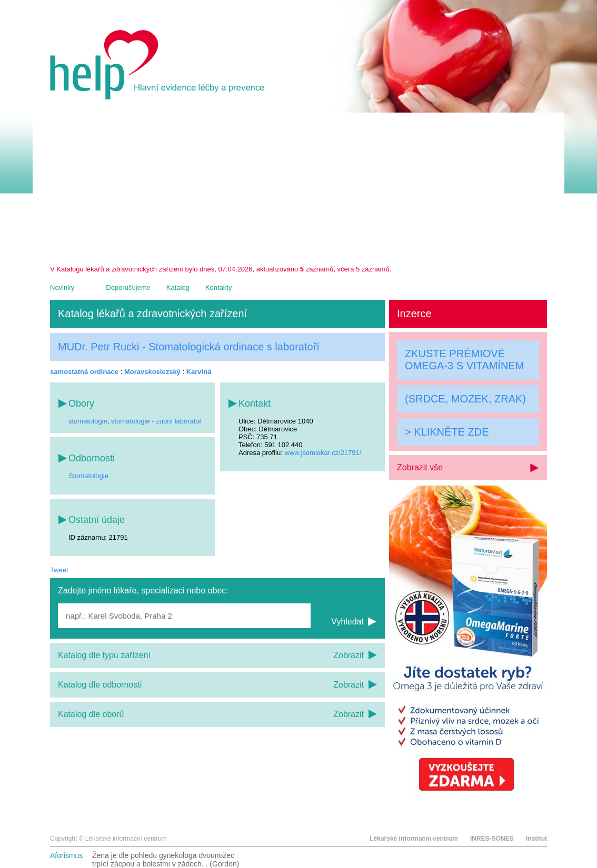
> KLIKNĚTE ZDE (447, 432)
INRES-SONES (492, 839)
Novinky (62, 287)
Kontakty (219, 287)
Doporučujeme (128, 287)
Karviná (199, 372)
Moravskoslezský (152, 372)
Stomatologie (88, 476)
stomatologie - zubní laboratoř (156, 421)
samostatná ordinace (84, 372)
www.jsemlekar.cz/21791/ (323, 453)
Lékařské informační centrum (414, 839)
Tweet (59, 570)
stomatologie (88, 421)
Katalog (178, 287)
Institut (536, 839)
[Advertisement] (299, 186)
